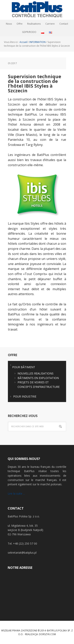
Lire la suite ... (16, 493)
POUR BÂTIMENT (24, 367)
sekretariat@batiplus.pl (22, 553)
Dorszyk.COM (47, 634)
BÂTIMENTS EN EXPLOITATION (38, 378)
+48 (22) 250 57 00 (25, 543)
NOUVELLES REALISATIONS (36, 373)
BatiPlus (37, 10)
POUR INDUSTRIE (25, 396)
